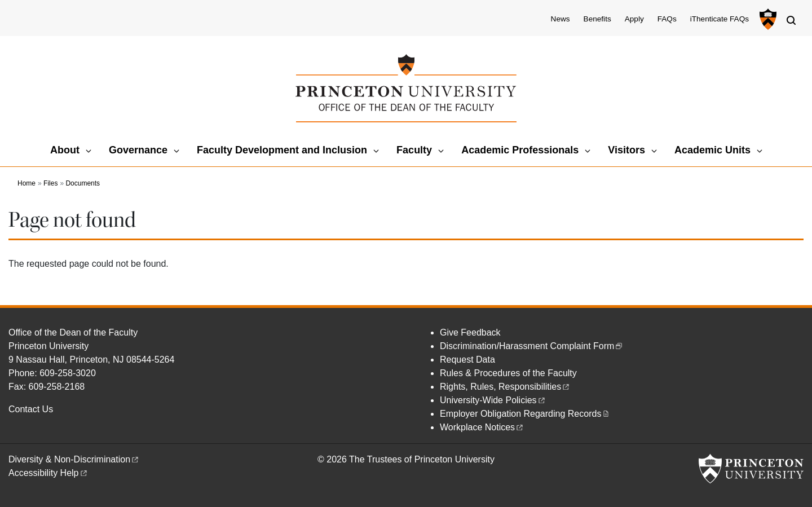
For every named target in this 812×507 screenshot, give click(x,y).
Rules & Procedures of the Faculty (508, 373)
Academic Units (712, 150)
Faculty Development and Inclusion (282, 150)
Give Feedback (470, 332)
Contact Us (31, 409)
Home (27, 183)
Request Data (467, 360)
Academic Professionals (520, 150)
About (65, 150)
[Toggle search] (791, 20)
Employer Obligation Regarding (525, 414)
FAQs (667, 19)
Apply (634, 19)
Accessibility (48, 473)
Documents (83, 183)
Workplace (482, 427)
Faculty (414, 150)
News (561, 19)
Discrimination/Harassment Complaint (532, 346)
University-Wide (493, 400)
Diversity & (74, 459)
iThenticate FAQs (720, 19)
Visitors (626, 150)
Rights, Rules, (505, 387)
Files (50, 183)
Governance (138, 150)
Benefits (597, 19)
